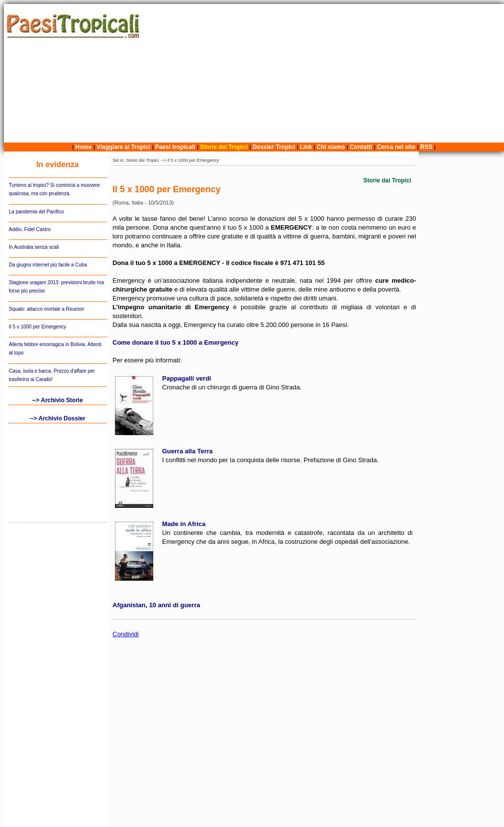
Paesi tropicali (175, 147)
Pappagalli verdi (187, 378)
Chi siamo (331, 147)
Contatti (361, 147)
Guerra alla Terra (187, 451)
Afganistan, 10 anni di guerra (156, 605)
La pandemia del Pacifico (36, 212)
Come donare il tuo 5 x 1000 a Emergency (176, 342)
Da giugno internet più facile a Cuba (48, 265)
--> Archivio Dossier (57, 418)
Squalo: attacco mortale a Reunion (46, 309)
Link (306, 147)
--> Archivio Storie (57, 400)
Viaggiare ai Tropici (123, 147)
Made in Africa (184, 524)
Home (83, 147)
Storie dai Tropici (225, 147)
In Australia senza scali (34, 247)
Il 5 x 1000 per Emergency (38, 327)
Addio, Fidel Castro (30, 229)
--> (164, 160)
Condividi (126, 634)
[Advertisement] (324, 73)
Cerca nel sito (396, 147)
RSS (427, 147)
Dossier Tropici (274, 147)
